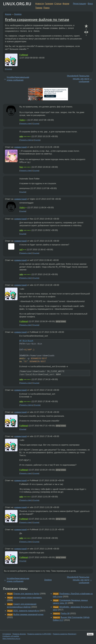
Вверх (90, 634)
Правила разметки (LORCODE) (39, 634)
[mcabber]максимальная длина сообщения (18, 79)
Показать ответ (26, 123)
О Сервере (7, 634)
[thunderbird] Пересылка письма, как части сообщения (78, 79)
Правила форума (19, 634)
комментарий (21, 147)
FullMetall (24, 55)
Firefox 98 (65, 613)
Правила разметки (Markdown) (64, 634)
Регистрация (79, 4)
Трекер (39, 8)
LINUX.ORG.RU (17, 4)
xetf (21, 250)
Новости (39, 4)
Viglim (22, 120)
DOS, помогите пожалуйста (26, 611)
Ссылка (8, 69)
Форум (66, 4)
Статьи (58, 4)
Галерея (49, 4)
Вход (90, 4)
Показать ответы (26, 140)
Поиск (46, 8)
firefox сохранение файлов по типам (37, 19)
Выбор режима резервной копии (28, 614)
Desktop (18, 14)
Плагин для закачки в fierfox (26, 594)
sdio (21, 136)
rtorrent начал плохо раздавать (28, 598)
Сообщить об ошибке (11, 636)
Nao (21, 167)
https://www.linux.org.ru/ (11, 639)
